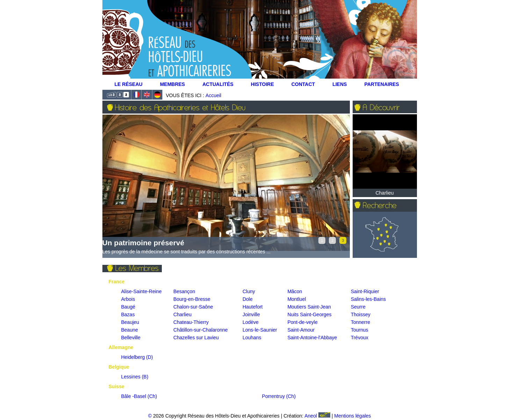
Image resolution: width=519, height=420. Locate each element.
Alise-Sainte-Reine (142, 291)
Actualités (218, 84)
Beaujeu (130, 322)
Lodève (251, 322)
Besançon (184, 291)
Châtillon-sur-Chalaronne (201, 330)
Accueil (213, 95)
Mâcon (295, 291)
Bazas (128, 314)
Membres (173, 84)
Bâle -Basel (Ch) (139, 396)
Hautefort (253, 307)
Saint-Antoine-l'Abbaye (312, 338)
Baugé (128, 307)
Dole (248, 299)
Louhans (252, 338)
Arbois (128, 299)
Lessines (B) (135, 377)
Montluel (297, 299)
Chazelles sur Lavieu (196, 338)
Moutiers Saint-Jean (309, 307)
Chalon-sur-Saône (193, 307)
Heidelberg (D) (137, 357)
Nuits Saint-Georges (309, 314)
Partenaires (381, 84)
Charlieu (182, 314)
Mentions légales (352, 416)
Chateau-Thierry (191, 322)
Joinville (251, 314)
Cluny (249, 291)
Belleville (131, 338)
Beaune (130, 330)
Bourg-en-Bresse (192, 299)
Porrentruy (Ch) (279, 396)
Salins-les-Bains (368, 299)
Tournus (360, 330)
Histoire (262, 84)
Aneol (318, 416)
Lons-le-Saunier (260, 330)
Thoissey (361, 314)
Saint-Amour (301, 330)
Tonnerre (361, 322)
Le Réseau (129, 84)
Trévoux (360, 338)
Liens (340, 84)
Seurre (358, 307)
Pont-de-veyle (302, 322)
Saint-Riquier (365, 291)
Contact (303, 84)
